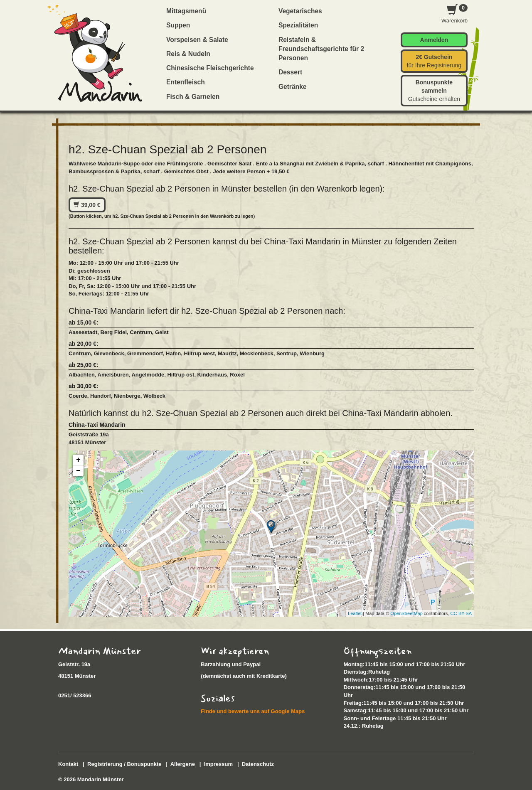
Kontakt (68, 764)
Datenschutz (258, 764)
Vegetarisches (300, 11)
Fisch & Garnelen (193, 97)
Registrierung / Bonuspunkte (124, 764)
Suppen (178, 25)
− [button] (78, 471)
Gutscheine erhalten (434, 91)
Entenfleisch (186, 82)
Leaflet (355, 613)
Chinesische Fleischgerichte (210, 68)
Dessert (290, 72)
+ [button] (78, 460)
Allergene (183, 764)
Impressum (218, 764)
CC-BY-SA (461, 613)
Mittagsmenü (186, 11)
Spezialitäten (298, 25)
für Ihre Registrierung (434, 61)
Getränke (293, 87)
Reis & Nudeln (188, 54)
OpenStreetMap (406, 613)
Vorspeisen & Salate (197, 40)
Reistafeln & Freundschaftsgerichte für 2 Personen (321, 49)
